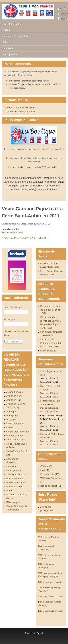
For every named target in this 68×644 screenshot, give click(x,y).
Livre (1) (45, 470)
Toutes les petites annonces (21, 111)
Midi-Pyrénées (14, 471)
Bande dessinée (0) (51, 486)
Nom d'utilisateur (13, 307)
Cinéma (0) (46, 466)
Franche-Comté (15, 436)
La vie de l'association (15, 36)
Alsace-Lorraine (15, 392)
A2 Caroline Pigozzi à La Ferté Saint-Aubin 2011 (25, 238)
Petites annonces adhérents (21, 107)
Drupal (40, 633)
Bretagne (11, 420)
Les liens (8, 48)
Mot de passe (11, 319)
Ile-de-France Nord (16, 440)
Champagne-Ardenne (18, 432)
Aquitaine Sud (14, 400)
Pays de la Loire (15, 487)
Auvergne (11, 412)
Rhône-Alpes (13, 502)
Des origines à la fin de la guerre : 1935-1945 (51, 310)
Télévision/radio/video (13, 233)
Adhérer (7, 42)
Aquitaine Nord (14, 396)
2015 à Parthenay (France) (50, 596)
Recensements (48, 351)
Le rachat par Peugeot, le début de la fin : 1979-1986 (51, 343)
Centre (10, 428)
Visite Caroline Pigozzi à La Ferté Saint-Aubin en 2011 (52, 419)
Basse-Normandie (16, 479)
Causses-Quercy (15, 424)
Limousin (11, 466)
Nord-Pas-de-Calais (17, 475)
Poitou (10, 491)
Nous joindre (10, 54)
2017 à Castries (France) (49, 582)
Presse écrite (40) (50, 474)
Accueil (7, 30)
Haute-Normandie (16, 483)
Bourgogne (12, 416)
